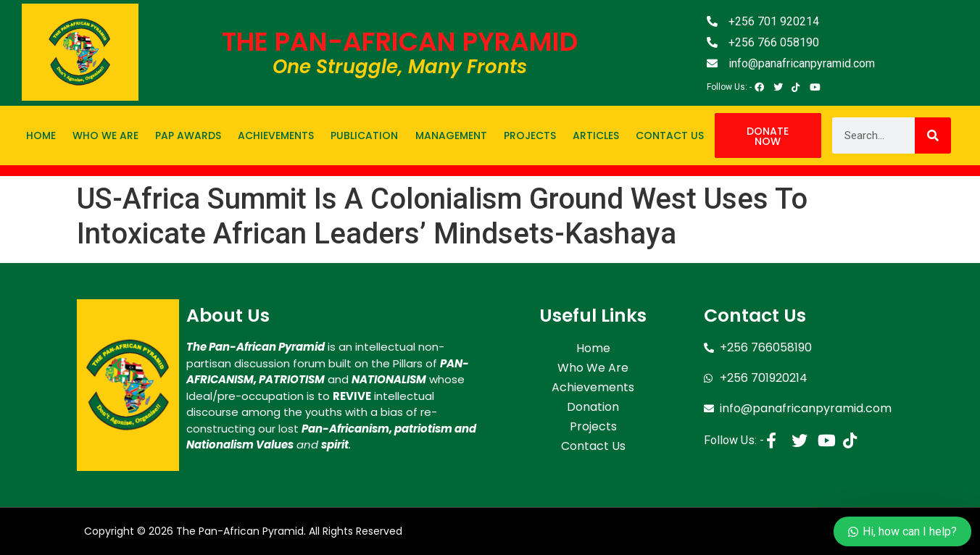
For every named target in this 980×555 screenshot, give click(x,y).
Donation (593, 405)
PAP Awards (188, 135)
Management (451, 135)
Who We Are (105, 135)
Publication (364, 135)
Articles (596, 135)
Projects (530, 135)
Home (41, 135)
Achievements (276, 135)
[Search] (933, 135)
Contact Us (670, 135)
